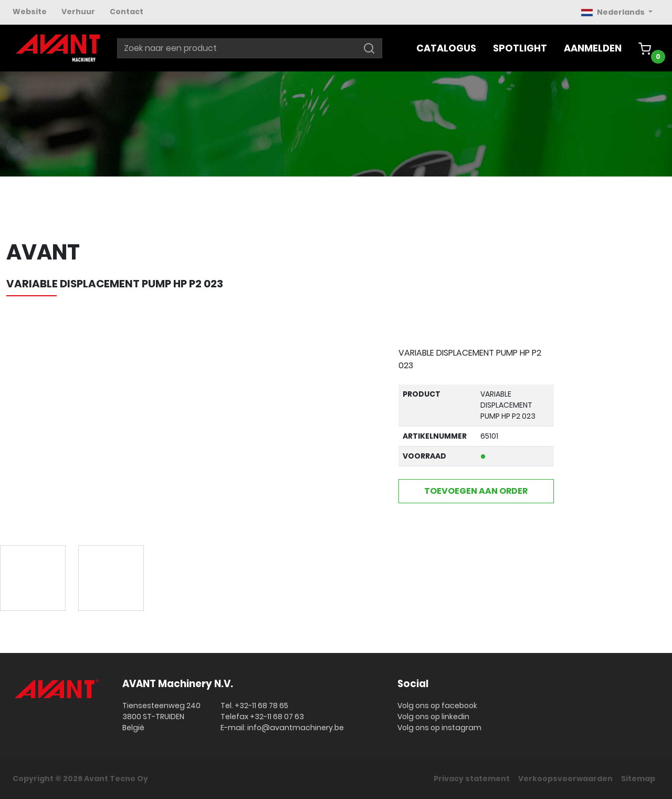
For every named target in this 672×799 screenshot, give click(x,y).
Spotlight (520, 48)
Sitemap (638, 779)
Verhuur (78, 12)
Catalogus (446, 48)
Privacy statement (472, 779)
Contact (127, 12)
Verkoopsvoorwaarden (565, 779)
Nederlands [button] (614, 12)
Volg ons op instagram (439, 728)
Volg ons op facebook (437, 705)
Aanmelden (593, 48)
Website (30, 12)
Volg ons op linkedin (433, 717)
